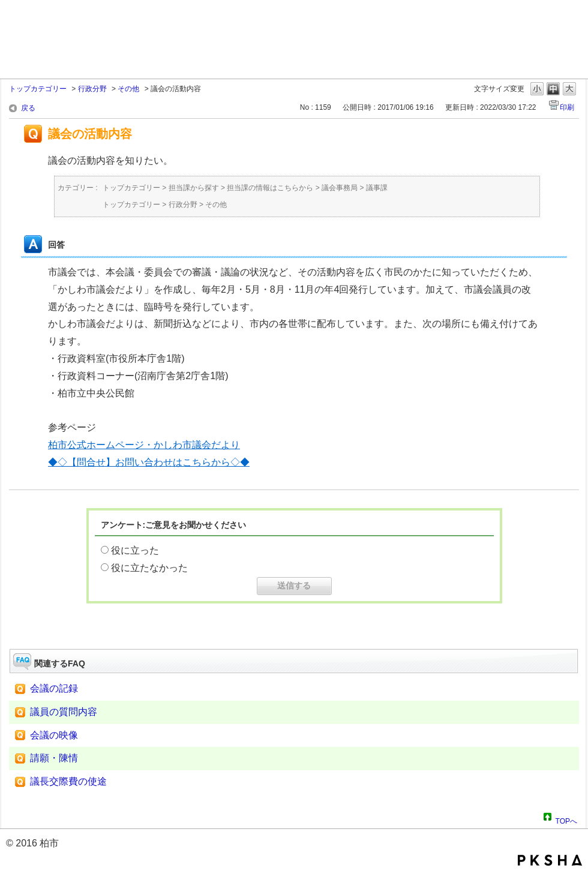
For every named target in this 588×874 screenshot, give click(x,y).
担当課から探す (194, 188)
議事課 (377, 188)
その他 (128, 89)
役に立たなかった (149, 568)
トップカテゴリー (38, 89)
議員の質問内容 (64, 712)
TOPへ (566, 819)
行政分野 (92, 89)
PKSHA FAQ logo (550, 860)
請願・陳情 (54, 758)
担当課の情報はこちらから (270, 188)
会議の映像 (54, 735)
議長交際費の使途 (68, 781)
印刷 (567, 107)
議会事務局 (340, 188)
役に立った (135, 550)
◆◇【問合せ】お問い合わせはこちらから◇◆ (149, 462)
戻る (28, 108)
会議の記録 (54, 688)
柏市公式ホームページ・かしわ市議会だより (144, 445)
